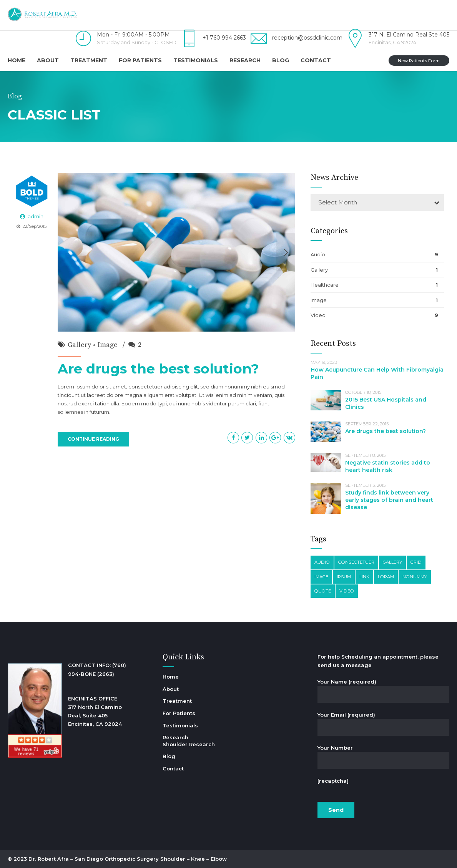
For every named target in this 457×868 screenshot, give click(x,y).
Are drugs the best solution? (158, 369)
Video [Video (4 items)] (347, 591)
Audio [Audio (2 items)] (322, 562)
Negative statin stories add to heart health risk (388, 466)
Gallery (79, 345)
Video (318, 315)
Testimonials (196, 60)
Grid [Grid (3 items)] (416, 562)
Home (17, 60)
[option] (177, 252)
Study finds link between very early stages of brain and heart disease (389, 500)
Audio (318, 254)
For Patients (140, 60)
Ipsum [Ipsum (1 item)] (344, 577)
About (48, 60)
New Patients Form (419, 61)
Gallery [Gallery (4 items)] (392, 562)
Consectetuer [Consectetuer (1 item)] (356, 562)
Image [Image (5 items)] (321, 577)
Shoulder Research (189, 744)
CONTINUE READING (93, 439)
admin (36, 216)
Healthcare (325, 285)
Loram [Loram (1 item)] (386, 577)
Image (108, 345)
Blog (281, 60)
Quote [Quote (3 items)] (323, 591)
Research (245, 60)
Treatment (89, 60)
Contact (316, 60)
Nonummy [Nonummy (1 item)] (415, 577)
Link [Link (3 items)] (364, 577)
